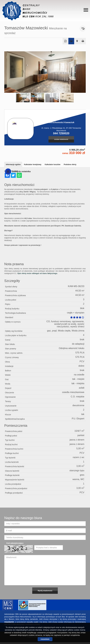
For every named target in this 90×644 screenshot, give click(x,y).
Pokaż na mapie (77, 41)
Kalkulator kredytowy (33, 165)
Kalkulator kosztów (53, 165)
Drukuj (83, 41)
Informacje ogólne (13, 165)
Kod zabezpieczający (15, 543)
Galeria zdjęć (71, 41)
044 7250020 (61, 133)
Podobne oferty (70, 165)
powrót (83, 29)
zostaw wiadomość (61, 139)
